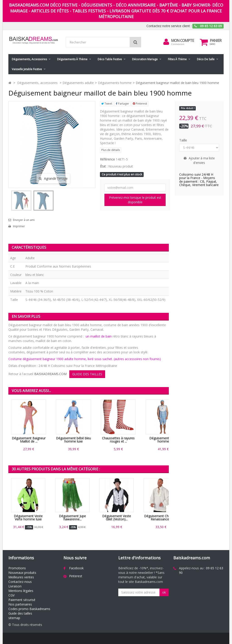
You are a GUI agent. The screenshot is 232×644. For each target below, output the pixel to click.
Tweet (107, 104)
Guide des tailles (20, 613)
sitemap (14, 618)
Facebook (76, 568)
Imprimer (19, 226)
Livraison (15, 586)
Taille (184, 140)
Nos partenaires (20, 604)
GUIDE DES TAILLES (87, 374)
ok (164, 592)
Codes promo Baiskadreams (29, 609)
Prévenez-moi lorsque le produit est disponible (135, 200)
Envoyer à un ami (24, 220)
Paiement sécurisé (22, 600)
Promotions (17, 568)
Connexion (178, 44)
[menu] (166, 42)
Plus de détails (111, 150)
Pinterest (140, 104)
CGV (11, 595)
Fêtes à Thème (177, 59)
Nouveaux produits (22, 573)
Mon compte (182, 41)
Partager (122, 104)
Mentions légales (21, 591)
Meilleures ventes (21, 577)
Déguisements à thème (72, 59)
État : (104, 166)
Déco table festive (110, 59)
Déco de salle (206, 59)
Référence (107, 159)
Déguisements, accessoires (29, 59)
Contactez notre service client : (169, 26)
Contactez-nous (20, 582)
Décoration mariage (145, 59)
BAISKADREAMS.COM (50, 374)
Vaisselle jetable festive (27, 69)
